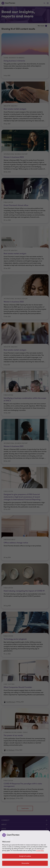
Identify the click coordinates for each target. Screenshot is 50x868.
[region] (25, 849)
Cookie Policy (40, 851)
